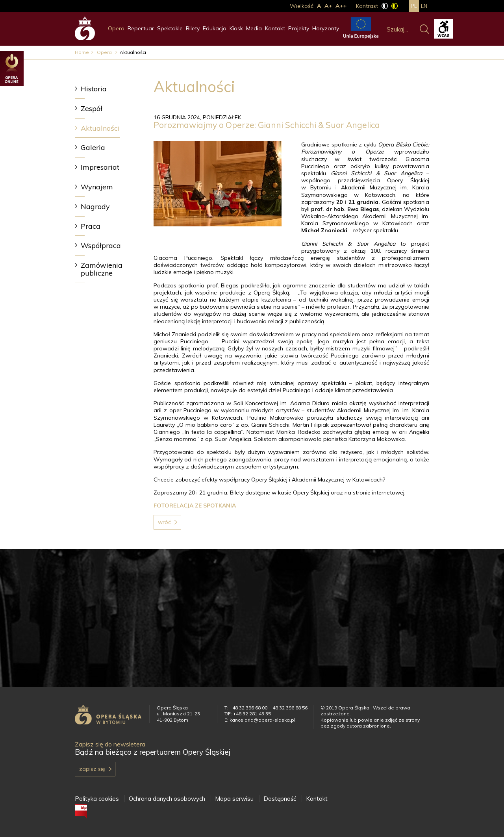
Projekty (299, 28)
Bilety (193, 28)
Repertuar (141, 28)
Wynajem (97, 187)
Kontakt (275, 28)
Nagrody (95, 206)
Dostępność (280, 799)
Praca (91, 226)
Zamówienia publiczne (102, 269)
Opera (116, 28)
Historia (94, 89)
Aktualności (100, 128)
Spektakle (170, 28)
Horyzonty (326, 28)
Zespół (92, 108)
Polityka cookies (97, 799)
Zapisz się (92, 769)
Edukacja (215, 28)
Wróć (164, 522)
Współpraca (101, 245)
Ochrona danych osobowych (167, 799)
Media (254, 28)
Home (82, 52)
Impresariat (100, 167)
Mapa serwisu (234, 799)
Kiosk (236, 28)
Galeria (93, 147)
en (424, 6)
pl (414, 6)
